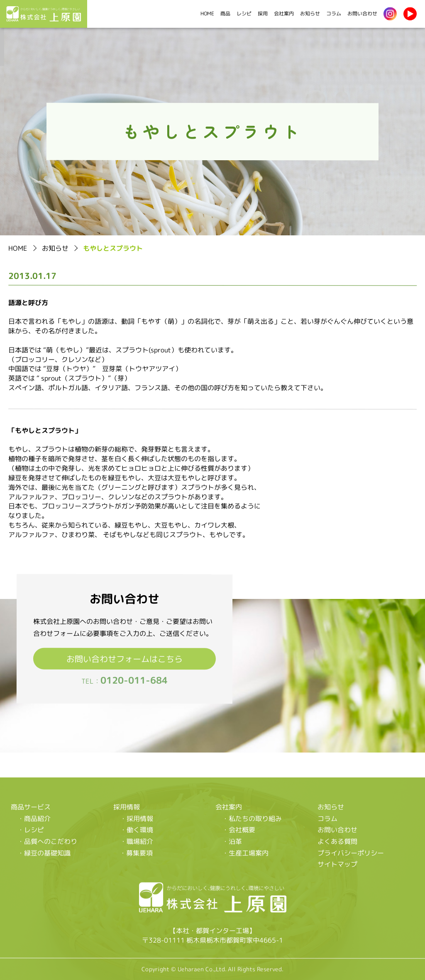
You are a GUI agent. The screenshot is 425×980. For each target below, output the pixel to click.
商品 (225, 13)
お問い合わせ (362, 13)
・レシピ (31, 829)
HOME (207, 13)
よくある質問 (337, 841)
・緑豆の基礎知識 (44, 853)
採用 (263, 13)
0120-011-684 (134, 680)
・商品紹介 (34, 818)
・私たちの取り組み (252, 818)
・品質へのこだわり (47, 841)
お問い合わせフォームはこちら (125, 658)
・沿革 (232, 841)
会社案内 (284, 13)
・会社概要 (239, 830)
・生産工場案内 (245, 853)
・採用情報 (136, 818)
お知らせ (310, 13)
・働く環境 (136, 830)
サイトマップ (337, 864)
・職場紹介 (136, 841)
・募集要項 (136, 853)
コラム (334, 13)
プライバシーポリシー (351, 853)
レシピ (244, 13)
